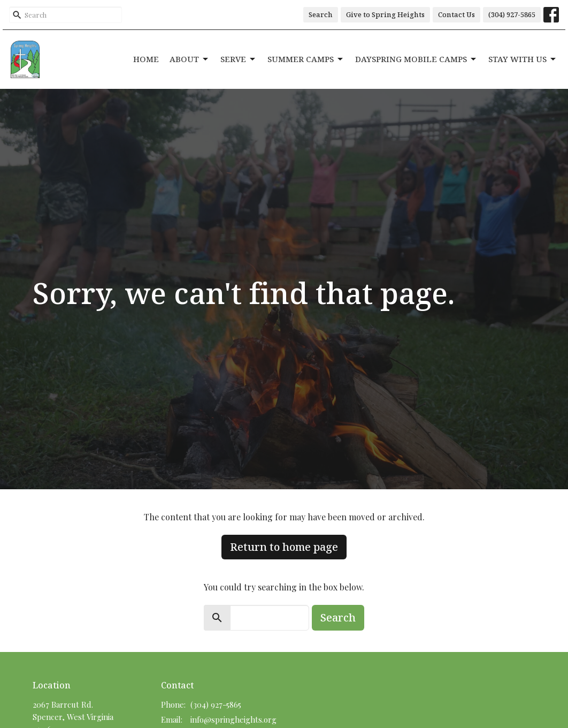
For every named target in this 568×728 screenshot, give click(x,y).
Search (321, 14)
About (190, 59)
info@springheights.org (233, 719)
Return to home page (284, 547)
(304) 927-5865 (512, 14)
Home (146, 59)
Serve (239, 59)
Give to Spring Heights (385, 14)
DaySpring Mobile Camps (416, 59)
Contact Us (456, 14)
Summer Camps (306, 59)
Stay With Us (523, 59)
